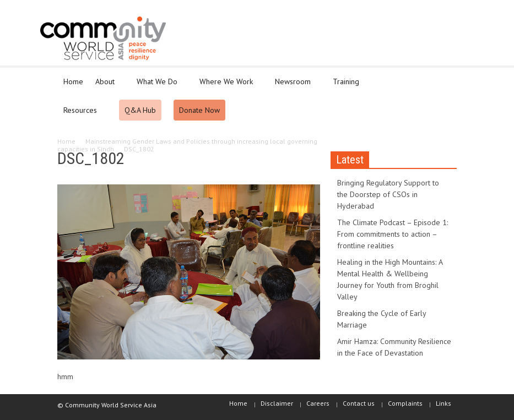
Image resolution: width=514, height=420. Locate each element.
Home (73, 81)
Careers (318, 403)
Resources (82, 115)
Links (443, 403)
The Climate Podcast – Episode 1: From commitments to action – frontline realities (393, 234)
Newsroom (294, 86)
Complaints (405, 403)
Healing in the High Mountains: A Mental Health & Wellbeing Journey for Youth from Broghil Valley (390, 279)
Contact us (359, 403)
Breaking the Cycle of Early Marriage (382, 319)
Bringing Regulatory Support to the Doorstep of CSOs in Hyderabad (388, 194)
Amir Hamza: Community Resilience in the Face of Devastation (394, 347)
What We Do (159, 86)
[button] (446, 81)
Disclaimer (277, 403)
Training (348, 86)
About (107, 86)
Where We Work (228, 86)
